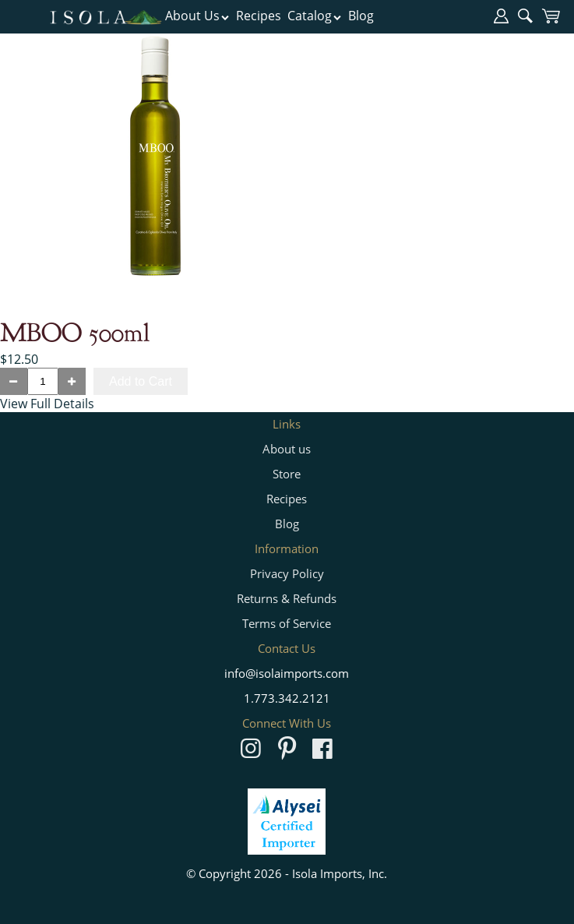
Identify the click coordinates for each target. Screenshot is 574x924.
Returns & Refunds (287, 598)
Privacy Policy (287, 573)
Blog (361, 16)
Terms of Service (287, 623)
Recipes (259, 16)
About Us (197, 16)
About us (287, 449)
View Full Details (47, 404)
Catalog (315, 16)
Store (287, 474)
